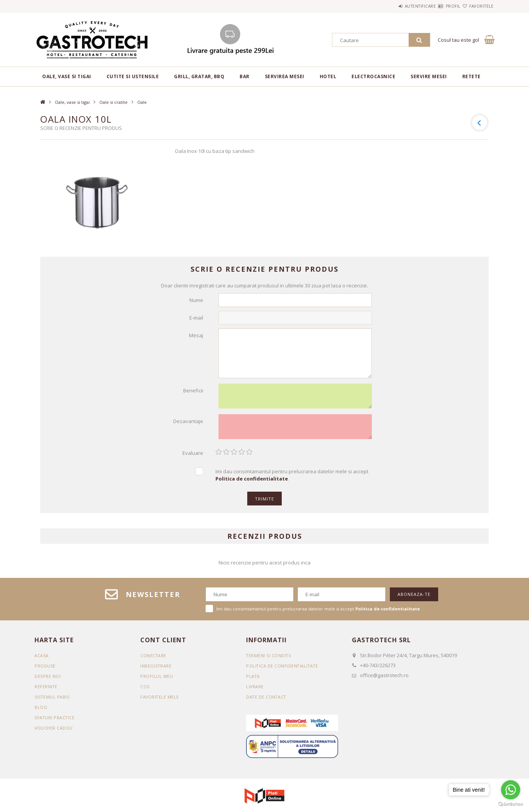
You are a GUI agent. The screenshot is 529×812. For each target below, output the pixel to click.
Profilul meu (157, 679)
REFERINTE (46, 689)
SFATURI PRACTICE (55, 720)
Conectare (154, 658)
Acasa (42, 658)
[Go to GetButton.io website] (511, 804)
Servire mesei (429, 76)
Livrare (255, 689)
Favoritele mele (160, 700)
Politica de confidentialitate (283, 668)
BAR (245, 76)
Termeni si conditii (269, 658)
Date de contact (267, 700)
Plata (253, 679)
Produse (45, 668)
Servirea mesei (285, 76)
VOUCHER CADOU (54, 731)
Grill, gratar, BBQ (199, 76)
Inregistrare (156, 668)
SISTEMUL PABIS (52, 700)
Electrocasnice (373, 76)
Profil (439, 6)
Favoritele (477, 6)
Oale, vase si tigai (67, 76)
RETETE (472, 76)
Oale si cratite (113, 102)
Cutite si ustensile (133, 76)
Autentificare (398, 6)
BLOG (41, 710)
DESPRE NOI (48, 679)
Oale (142, 102)
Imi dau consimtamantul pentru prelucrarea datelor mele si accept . (292, 478)
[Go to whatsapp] (511, 790)
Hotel (328, 76)
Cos (145, 689)
